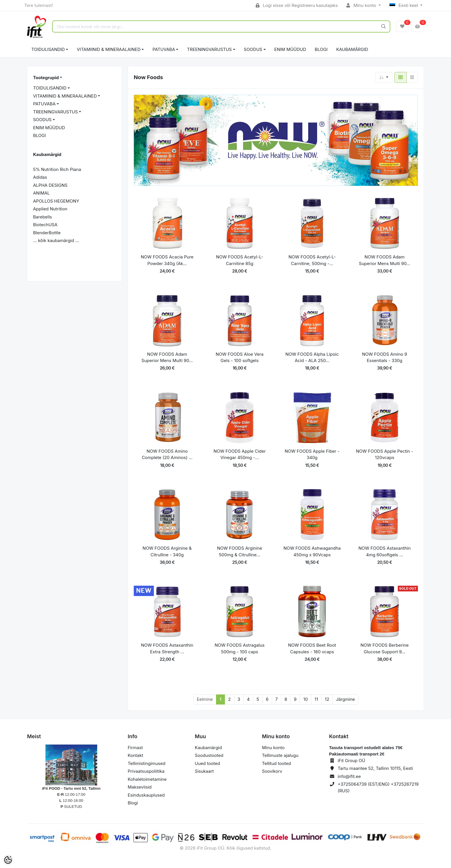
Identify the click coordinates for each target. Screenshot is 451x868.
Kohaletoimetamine (147, 779)
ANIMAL (41, 193)
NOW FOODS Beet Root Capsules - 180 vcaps (312, 648)
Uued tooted (207, 763)
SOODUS (253, 49)
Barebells (43, 217)
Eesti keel (404, 5)
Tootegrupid (46, 78)
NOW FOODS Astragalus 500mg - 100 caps (240, 648)
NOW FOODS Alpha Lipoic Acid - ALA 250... (312, 357)
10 (306, 699)
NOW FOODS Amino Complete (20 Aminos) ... (167, 454)
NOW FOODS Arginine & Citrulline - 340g (167, 551)
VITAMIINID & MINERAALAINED (109, 49)
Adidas (40, 177)
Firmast (135, 748)
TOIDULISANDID (48, 49)
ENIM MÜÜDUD (290, 49)
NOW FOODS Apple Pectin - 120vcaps (385, 454)
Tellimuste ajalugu (280, 755)
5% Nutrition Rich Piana (57, 169)
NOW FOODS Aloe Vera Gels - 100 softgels (240, 357)
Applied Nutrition (50, 209)
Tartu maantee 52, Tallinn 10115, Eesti (375, 768)
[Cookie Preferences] (8, 860)
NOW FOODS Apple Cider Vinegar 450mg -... (240, 454)
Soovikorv (272, 771)
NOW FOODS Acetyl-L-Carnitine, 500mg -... (312, 260)
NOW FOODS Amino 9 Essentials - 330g (385, 357)
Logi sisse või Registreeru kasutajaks (297, 5)
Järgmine (345, 699)
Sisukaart (204, 771)
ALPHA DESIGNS (50, 185)
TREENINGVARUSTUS (209, 49)
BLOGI (321, 49)
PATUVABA (164, 49)
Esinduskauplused (146, 795)
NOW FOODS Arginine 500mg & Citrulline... (240, 551)
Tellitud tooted (277, 763)
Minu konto (362, 5)
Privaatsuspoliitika (146, 771)
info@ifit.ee (349, 776)
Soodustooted (209, 755)
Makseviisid (140, 787)
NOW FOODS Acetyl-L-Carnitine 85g (240, 260)
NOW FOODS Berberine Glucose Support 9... (385, 648)
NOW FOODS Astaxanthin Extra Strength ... (167, 648)
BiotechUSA (45, 225)
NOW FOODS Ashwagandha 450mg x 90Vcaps (312, 551)
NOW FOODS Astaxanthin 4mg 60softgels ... (385, 551)
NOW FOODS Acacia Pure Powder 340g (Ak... (167, 260)
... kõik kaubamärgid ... (56, 240)
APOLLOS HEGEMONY (56, 201)
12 (327, 699)
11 (316, 699)
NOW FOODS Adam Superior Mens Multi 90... (385, 260)
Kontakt (135, 755)
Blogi (133, 803)
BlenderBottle (47, 233)
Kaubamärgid (352, 49)
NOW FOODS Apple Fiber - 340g (312, 454)
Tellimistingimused (147, 763)
